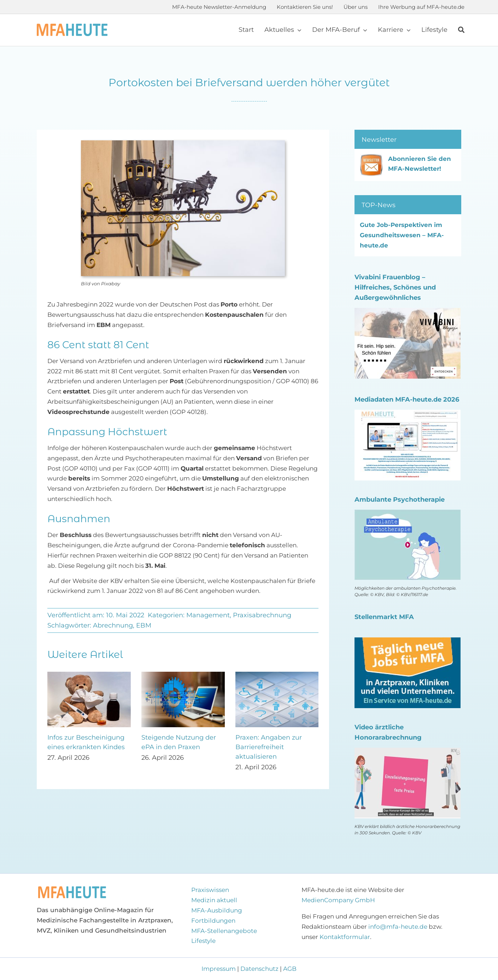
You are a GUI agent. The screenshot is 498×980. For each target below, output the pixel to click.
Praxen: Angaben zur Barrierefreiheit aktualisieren (269, 747)
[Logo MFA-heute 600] (72, 27)
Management (208, 615)
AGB (290, 969)
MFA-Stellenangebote (224, 931)
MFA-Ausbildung (217, 910)
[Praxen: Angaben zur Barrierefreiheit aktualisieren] (277, 675)
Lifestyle (203, 941)
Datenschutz (259, 969)
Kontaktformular (345, 937)
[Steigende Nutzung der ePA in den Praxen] (183, 675)
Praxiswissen (210, 890)
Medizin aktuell (214, 900)
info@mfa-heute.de (398, 927)
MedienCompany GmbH (338, 900)
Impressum (219, 969)
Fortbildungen (213, 921)
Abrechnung (113, 625)
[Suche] (461, 30)
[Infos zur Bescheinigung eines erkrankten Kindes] (89, 675)
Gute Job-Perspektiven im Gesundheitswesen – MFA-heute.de (402, 235)
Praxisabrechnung (262, 615)
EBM (144, 625)
